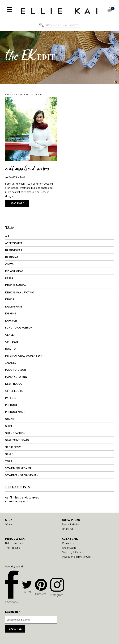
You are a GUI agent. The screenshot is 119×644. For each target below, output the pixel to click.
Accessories (14, 243)
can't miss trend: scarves (27, 169)
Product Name (15, 412)
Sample (10, 419)
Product (11, 405)
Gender (10, 335)
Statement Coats (17, 440)
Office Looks (14, 391)
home (8, 94)
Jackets (11, 363)
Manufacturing (16, 377)
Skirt (9, 426)
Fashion (10, 314)
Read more (17, 203)
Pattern (11, 398)
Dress (9, 279)
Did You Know (14, 271)
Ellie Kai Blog (21, 94)
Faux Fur (11, 321)
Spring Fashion (15, 433)
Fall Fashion (14, 307)
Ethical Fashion (16, 285)
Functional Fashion (19, 328)
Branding (12, 257)
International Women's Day (24, 356)
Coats (9, 264)
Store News (13, 447)
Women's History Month (22, 475)
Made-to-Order (15, 370)
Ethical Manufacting (20, 293)
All (7, 236)
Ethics (10, 300)
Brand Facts (14, 250)
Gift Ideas (12, 342)
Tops (9, 461)
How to (10, 349)
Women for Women (18, 468)
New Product (14, 384)
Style (9, 454)
